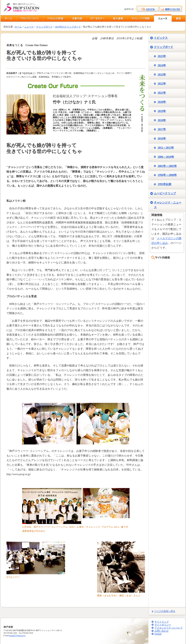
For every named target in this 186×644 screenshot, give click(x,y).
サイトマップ (162, 622)
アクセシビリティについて (169, 628)
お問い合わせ (162, 631)
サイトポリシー (163, 625)
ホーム (18, 27)
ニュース (29, 27)
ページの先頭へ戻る (165, 611)
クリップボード (44, 27)
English (158, 634)
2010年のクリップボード (68, 27)
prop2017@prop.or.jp (17, 635)
